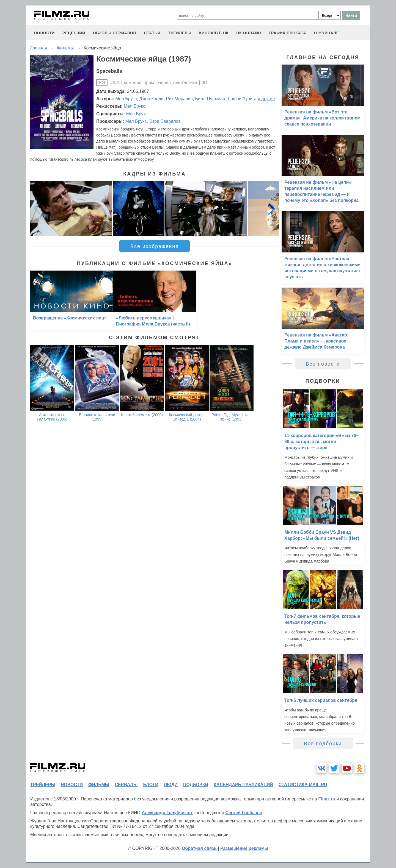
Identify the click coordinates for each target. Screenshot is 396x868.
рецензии (74, 33)
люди (171, 785)
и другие (266, 99)
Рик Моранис (179, 99)
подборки (196, 785)
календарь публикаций (243, 785)
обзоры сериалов (115, 33)
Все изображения (155, 246)
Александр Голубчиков (167, 813)
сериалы (126, 785)
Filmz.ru (327, 799)
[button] (272, 208)
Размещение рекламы (244, 848)
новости (44, 33)
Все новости (323, 364)
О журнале (326, 33)
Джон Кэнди (151, 99)
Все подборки (323, 744)
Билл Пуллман (210, 99)
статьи (152, 33)
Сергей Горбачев (244, 813)
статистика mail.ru (303, 785)
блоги (151, 785)
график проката (287, 33)
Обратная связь (199, 848)
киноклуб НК (214, 33)
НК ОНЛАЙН (249, 33)
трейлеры (180, 33)
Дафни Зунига (242, 99)
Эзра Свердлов (165, 121)
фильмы (99, 785)
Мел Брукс (126, 99)
